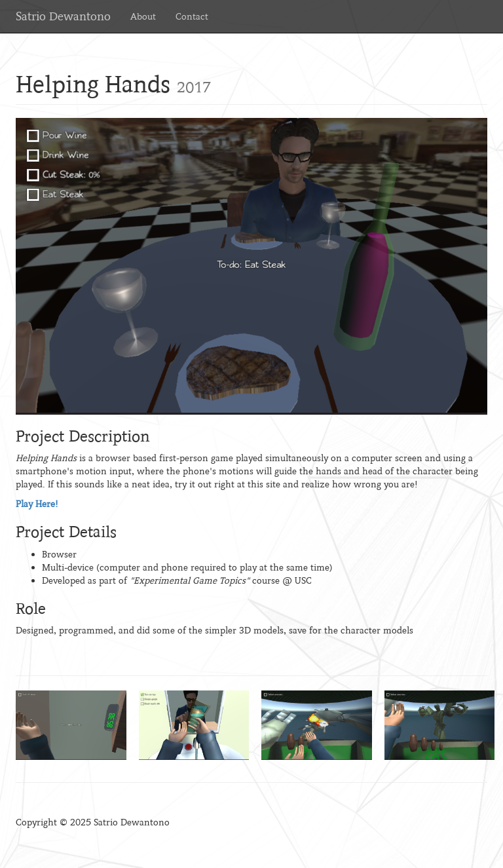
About (143, 16)
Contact (192, 16)
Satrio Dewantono (63, 16)
